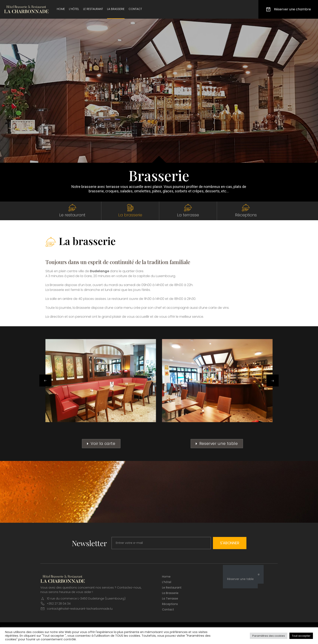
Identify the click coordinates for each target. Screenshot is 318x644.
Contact (135, 9)
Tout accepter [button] (301, 636)
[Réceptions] (246, 208)
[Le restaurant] (72, 208)
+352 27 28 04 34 (59, 604)
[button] (45, 381)
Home (61, 9)
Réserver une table (240, 579)
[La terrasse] (188, 208)
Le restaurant (93, 9)
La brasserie (116, 9)
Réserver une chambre (288, 9)
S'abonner (230, 543)
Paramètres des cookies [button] (269, 636)
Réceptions (246, 215)
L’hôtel (74, 9)
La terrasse (188, 215)
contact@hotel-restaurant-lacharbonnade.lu (80, 609)
